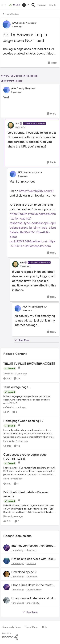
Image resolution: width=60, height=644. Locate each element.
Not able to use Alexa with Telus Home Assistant (33, 559)
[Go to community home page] (15, 5)
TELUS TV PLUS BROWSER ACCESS (29, 363)
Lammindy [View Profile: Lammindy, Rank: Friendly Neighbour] (9, 441)
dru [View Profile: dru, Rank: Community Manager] (17, 123)
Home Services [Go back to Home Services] (10, 14)
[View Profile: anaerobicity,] (7, 600)
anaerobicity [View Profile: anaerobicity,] (33, 603)
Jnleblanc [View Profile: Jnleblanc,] (31, 550)
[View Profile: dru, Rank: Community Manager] (11, 125)
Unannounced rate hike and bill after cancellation (32, 598)
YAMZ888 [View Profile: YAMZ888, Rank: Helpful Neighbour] (8, 373)
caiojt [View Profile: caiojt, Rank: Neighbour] (6, 479)
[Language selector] (26, 5)
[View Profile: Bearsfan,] (7, 561)
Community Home (12, 627)
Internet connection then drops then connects (32, 546)
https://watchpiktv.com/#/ (36, 191)
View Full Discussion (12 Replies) (19, 76)
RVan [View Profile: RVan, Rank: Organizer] (6, 516)
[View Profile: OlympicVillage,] (7, 587)
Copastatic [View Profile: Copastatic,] (32, 576)
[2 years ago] (20, 373)
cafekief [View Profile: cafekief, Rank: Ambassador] (7, 407)
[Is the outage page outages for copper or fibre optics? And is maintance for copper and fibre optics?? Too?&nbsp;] (30, 400)
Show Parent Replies (11, 81)
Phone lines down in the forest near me (32, 585)
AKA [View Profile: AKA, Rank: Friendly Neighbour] (14, 23)
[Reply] (52, 63)
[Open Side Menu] (4, 5)
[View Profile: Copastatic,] (7, 574)
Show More (22, 340)
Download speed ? (24, 572)
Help (45, 627)
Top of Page (31, 627)
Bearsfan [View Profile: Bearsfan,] (31, 563)
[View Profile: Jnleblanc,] (7, 548)
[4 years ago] (16, 479)
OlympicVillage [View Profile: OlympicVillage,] (34, 590)
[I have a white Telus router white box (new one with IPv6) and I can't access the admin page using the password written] (30, 471)
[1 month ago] (19, 407)
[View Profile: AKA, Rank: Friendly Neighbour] (7, 24)
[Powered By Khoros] (30, 636)
